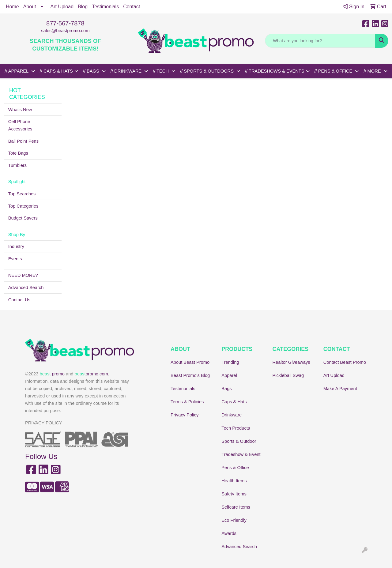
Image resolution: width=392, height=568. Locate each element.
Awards (229, 533)
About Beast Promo (190, 362)
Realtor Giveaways (291, 362)
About (30, 7)
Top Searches (22, 194)
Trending (230, 362)
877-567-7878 (65, 23)
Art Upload (62, 7)
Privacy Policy (185, 415)
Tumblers (18, 165)
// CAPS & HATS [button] (56, 71)
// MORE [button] (373, 71)
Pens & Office (235, 468)
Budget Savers (23, 218)
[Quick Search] (320, 41)
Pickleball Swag (288, 375)
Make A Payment (340, 389)
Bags (226, 389)
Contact (132, 7)
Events (15, 259)
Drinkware (232, 415)
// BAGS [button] (92, 71)
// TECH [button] (161, 71)
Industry (16, 246)
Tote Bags (18, 153)
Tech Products (236, 428)
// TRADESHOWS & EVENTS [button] (275, 71)
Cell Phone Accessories (20, 125)
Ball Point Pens (23, 141)
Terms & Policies (187, 402)
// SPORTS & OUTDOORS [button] (207, 71)
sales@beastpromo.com (65, 31)
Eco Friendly (234, 520)
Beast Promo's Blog (190, 375)
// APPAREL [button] (17, 71)
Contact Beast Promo (345, 362)
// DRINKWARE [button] (127, 71)
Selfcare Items (236, 507)
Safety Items (234, 494)
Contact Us (19, 300)
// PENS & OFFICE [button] (334, 71)
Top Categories (23, 206)
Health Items (234, 481)
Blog (83, 7)
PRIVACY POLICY (44, 423)
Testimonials (105, 7)
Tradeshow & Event (241, 454)
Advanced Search (26, 288)
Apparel (229, 375)
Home (12, 7)
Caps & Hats (234, 402)
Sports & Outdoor (239, 441)
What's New (20, 110)
